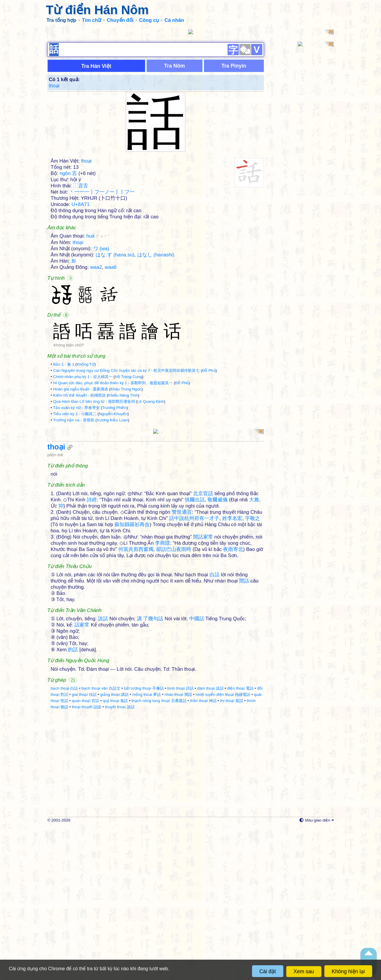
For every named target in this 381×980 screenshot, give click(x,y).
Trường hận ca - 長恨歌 (74, 496)
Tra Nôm (174, 142)
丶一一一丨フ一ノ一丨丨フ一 (102, 268)
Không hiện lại (348, 971)
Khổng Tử (86, 441)
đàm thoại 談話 (210, 841)
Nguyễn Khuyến (113, 490)
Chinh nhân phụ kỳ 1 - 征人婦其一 (83, 453)
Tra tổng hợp (62, 20)
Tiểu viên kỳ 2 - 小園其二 (75, 490)
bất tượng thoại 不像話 (144, 841)
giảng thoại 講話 (114, 847)
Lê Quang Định (151, 478)
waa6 (111, 344)
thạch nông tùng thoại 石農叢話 (159, 854)
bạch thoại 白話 (64, 841)
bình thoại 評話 (180, 841)
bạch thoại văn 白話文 (101, 841)
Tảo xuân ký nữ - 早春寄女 (76, 484)
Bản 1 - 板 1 (64, 441)
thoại (54, 162)
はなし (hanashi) (156, 331)
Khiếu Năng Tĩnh (123, 472)
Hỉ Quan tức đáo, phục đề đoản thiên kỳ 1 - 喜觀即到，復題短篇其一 (113, 459)
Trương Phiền (114, 484)
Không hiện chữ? (69, 422)
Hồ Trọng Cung (128, 453)
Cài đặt (268, 971)
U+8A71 (80, 281)
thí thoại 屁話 (232, 854)
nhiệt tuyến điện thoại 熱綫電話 (223, 847)
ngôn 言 (68, 250)
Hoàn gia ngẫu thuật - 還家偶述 (81, 466)
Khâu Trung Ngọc (126, 466)
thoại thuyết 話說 (86, 860)
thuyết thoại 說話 (120, 860)
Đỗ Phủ (209, 447)
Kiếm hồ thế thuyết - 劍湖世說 (79, 472)
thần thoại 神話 (203, 854)
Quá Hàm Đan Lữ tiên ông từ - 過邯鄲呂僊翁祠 (94, 478)
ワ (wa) (101, 325)
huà (97, 312)
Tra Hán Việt (96, 143)
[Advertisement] (191, 71)
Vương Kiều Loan (112, 496)
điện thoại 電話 (240, 841)
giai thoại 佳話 (84, 847)
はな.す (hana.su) (115, 331)
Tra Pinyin (234, 142)
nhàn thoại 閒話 (178, 847)
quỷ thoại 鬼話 (115, 854)
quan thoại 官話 (85, 854)
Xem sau (304, 971)
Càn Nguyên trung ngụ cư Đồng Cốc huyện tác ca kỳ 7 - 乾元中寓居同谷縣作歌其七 (126, 447)
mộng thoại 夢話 (147, 847)
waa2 (96, 344)
